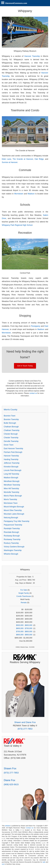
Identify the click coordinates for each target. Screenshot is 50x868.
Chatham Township (12, 430)
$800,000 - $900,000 (24, 635)
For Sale (24, 590)
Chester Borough (11, 434)
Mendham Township (12, 485)
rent (3, 864)
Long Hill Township (11, 474)
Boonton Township (11, 419)
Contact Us (30, 828)
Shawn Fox (10, 768)
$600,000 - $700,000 (24, 628)
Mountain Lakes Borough (14, 514)
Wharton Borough (11, 554)
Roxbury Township (11, 543)
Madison (31, 194)
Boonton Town (10, 416)
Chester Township (11, 438)
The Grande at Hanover (23, 159)
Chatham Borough (11, 427)
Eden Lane (7, 159)
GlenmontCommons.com (16, 3)
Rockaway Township (12, 539)
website (8, 826)
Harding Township (11, 459)
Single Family (24, 593)
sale (44, 862)
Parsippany (36, 326)
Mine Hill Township (11, 488)
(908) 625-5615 (11, 784)
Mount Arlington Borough (14, 507)
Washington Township (13, 550)
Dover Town (9, 445)
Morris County (10, 409)
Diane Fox (9, 780)
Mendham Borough (12, 481)
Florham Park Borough (13, 452)
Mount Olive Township (13, 510)
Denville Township (11, 441)
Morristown (19, 194)
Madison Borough (11, 478)
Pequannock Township (13, 525)
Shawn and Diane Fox (25, 722)
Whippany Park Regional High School (17, 225)
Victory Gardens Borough (14, 547)
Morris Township (10, 499)
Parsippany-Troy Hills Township (16, 521)
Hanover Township (32, 56)
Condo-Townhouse (24, 596)
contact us (33, 393)
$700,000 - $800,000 (24, 632)
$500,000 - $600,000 (24, 625)
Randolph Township (12, 528)
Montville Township (11, 492)
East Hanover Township (13, 448)
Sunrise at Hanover (10, 162)
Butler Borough (10, 423)
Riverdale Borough (11, 532)
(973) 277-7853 (25, 729)
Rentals (24, 603)
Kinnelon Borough (11, 467)
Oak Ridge (39, 159)
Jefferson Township (12, 463)
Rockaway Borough (12, 536)
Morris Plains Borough (13, 496)
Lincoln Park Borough (13, 470)
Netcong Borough (11, 518)
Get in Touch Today (25, 366)
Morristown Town (11, 503)
